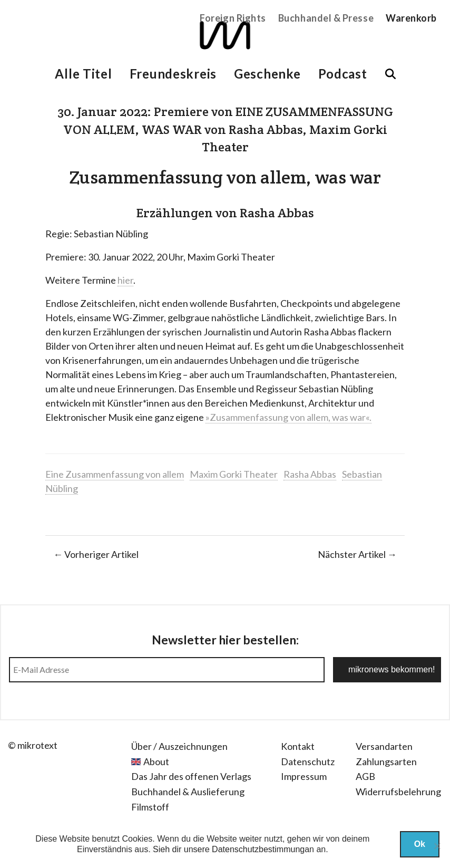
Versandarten (384, 746)
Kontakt (298, 746)
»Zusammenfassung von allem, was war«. (288, 417)
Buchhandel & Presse (326, 18)
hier (125, 280)
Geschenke (267, 74)
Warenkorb (411, 18)
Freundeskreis (173, 74)
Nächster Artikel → (357, 554)
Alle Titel (83, 74)
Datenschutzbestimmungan (263, 849)
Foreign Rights (233, 18)
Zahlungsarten (386, 761)
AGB (365, 776)
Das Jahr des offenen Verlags (191, 776)
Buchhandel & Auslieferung (188, 792)
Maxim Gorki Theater (234, 474)
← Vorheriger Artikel (96, 554)
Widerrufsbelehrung (398, 792)
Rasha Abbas (310, 474)
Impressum (304, 776)
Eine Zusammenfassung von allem (115, 474)
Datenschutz (308, 761)
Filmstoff (150, 807)
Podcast (343, 74)
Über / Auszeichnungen (179, 746)
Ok (420, 844)
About (156, 761)
